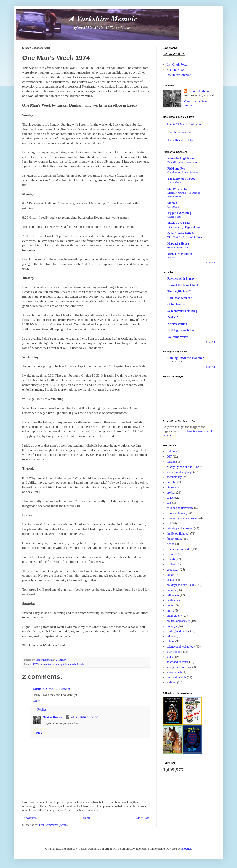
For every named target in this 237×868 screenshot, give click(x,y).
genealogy (173, 570)
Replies (42, 710)
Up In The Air (175, 182)
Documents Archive (179, 75)
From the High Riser (181, 158)
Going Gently (176, 304)
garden (171, 564)
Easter (171, 257)
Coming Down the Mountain (186, 358)
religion (171, 636)
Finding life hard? (179, 292)
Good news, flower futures (183, 172)
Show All (211, 263)
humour (171, 590)
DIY (169, 457)
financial (172, 554)
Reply (36, 701)
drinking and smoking (180, 528)
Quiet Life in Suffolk (181, 234)
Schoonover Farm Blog (182, 311)
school (171, 641)
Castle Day (174, 207)
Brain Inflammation (179, 132)
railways (172, 626)
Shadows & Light (179, 223)
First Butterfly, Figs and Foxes (185, 227)
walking (172, 682)
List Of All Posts (177, 65)
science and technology (181, 647)
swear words (174, 672)
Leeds (80, 664)
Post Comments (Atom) (53, 825)
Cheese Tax (174, 217)
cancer (171, 498)
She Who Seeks (177, 189)
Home (87, 818)
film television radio (179, 549)
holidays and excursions (181, 585)
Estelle (37, 689)
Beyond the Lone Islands (183, 285)
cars (169, 503)
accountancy (47, 664)
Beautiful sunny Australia (182, 162)
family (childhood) (66, 664)
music (170, 611)
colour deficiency (177, 513)
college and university (180, 508)
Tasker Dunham (54, 717)
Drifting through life (181, 330)
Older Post (143, 818)
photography (174, 616)
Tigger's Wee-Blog (179, 213)
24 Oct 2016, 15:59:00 (84, 717)
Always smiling (177, 324)
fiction (171, 544)
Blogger (186, 849)
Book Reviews (176, 70)
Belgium (172, 451)
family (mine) (175, 539)
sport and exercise (178, 662)
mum (170, 605)
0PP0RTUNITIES (178, 247)
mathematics (174, 600)
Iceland (171, 462)
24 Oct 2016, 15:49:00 (56, 689)
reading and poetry (178, 631)
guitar (170, 575)
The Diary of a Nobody (182, 179)
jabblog (172, 203)
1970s (36, 664)
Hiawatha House (178, 244)
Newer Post (30, 818)
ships (170, 657)
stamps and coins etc (179, 667)
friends (171, 559)
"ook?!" (173, 317)
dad (169, 523)
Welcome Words (178, 337)
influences (173, 595)
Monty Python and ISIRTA (183, 467)
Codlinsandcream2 (180, 298)
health (170, 580)
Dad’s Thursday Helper (181, 140)
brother (171, 493)
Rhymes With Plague (181, 279)
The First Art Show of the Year (185, 237)
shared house (175, 652)
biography (173, 487)
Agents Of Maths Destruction (185, 124)
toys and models (177, 677)
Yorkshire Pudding (180, 254)
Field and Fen (176, 169)
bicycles (172, 482)
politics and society (178, 621)
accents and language (180, 472)
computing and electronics (183, 518)
